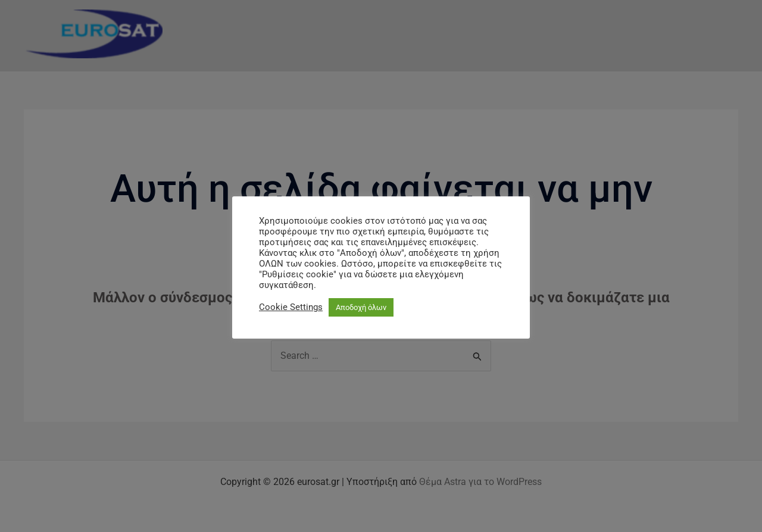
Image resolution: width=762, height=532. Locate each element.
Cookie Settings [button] (291, 307)
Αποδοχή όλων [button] (361, 307)
